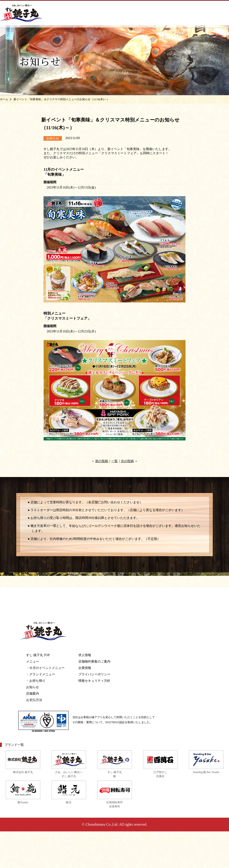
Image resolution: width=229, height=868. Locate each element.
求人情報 (85, 655)
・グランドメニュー (41, 674)
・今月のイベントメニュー (45, 668)
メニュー (33, 662)
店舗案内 (33, 694)
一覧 (114, 461)
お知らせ (33, 687)
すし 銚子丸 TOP (38, 655)
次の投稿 (127, 461)
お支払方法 (34, 700)
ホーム (4, 99)
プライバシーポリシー (94, 674)
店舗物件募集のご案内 (94, 662)
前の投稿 (102, 461)
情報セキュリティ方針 (94, 681)
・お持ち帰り (36, 681)
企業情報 (85, 668)
